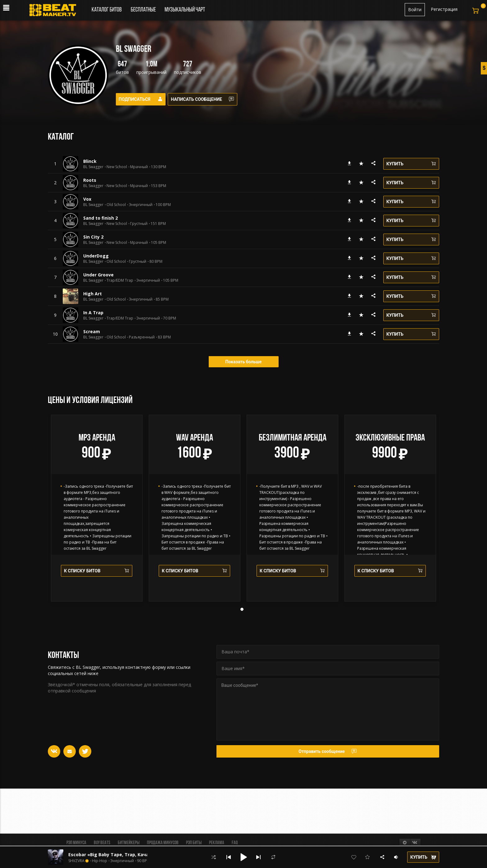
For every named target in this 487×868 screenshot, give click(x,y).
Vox (87, 199)
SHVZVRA (76, 861)
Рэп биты (194, 843)
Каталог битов (107, 10)
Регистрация (444, 9)
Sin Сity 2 (93, 237)
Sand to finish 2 (100, 218)
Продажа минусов (163, 843)
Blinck (90, 161)
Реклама (217, 843)
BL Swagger (93, 167)
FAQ (235, 843)
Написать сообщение (207, 99)
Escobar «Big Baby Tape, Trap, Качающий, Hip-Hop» (127, 855)
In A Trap (93, 313)
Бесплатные (144, 10)
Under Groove (98, 275)
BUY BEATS (102, 843)
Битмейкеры (129, 843)
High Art (93, 294)
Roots (90, 180)
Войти (415, 9)
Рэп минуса (76, 843)
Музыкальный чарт (185, 10)
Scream (92, 331)
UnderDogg (96, 256)
